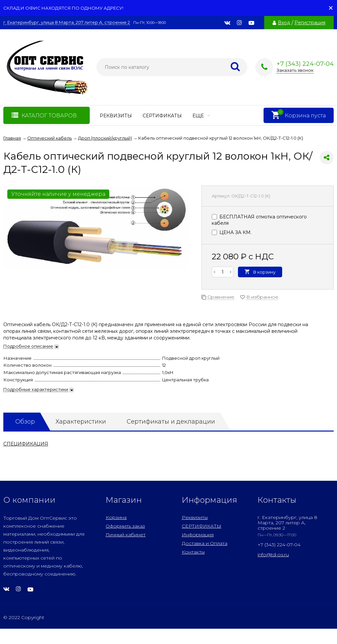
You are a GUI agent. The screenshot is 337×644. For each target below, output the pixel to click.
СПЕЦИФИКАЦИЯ (26, 444)
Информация (198, 535)
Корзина (116, 517)
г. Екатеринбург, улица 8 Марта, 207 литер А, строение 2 (67, 22)
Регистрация (310, 23)
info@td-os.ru (273, 555)
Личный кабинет (126, 535)
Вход (284, 23)
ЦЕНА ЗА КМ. (232, 232)
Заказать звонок (295, 70)
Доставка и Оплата (205, 543)
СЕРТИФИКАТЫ (162, 116)
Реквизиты (116, 116)
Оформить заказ (125, 526)
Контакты (193, 552)
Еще (201, 116)
